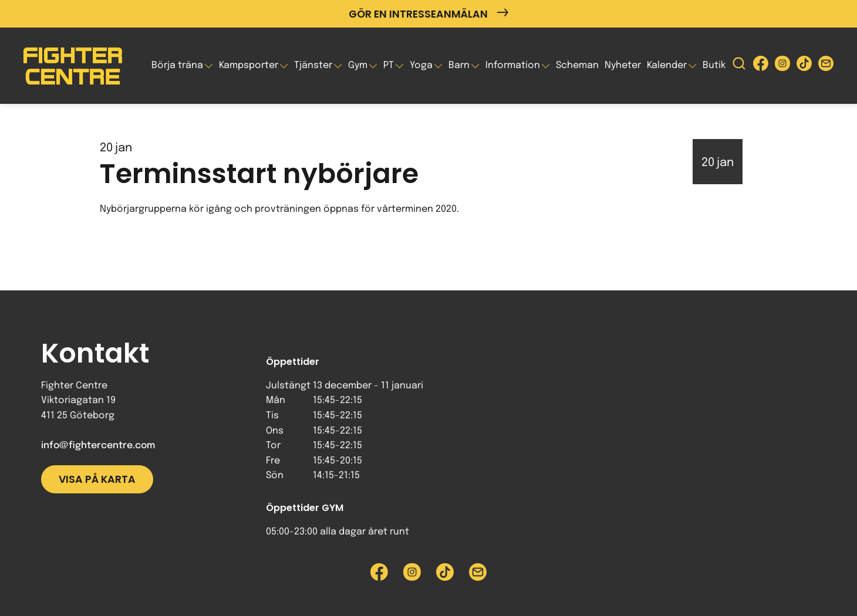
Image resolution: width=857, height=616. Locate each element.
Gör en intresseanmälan (428, 14)
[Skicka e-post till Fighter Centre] (826, 66)
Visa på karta (97, 479)
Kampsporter (249, 65)
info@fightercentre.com (98, 446)
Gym (358, 65)
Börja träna (177, 65)
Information (513, 65)
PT (389, 65)
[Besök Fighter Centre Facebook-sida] (761, 66)
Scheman (577, 65)
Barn (459, 65)
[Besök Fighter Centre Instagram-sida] (782, 66)
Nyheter (623, 65)
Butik (714, 65)
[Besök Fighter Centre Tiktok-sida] (804, 66)
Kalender (667, 65)
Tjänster (313, 65)
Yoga (421, 65)
